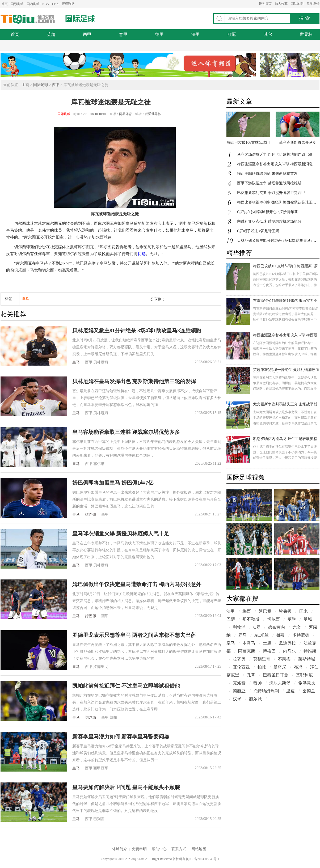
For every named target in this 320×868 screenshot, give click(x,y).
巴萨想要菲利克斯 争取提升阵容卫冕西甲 (271, 193)
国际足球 (17, 4)
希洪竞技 (307, 683)
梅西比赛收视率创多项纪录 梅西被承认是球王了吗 (279, 202)
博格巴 (269, 651)
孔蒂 (251, 675)
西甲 (87, 34)
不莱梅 (284, 659)
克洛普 (239, 683)
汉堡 (237, 699)
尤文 (297, 627)
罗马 (242, 635)
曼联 (292, 619)
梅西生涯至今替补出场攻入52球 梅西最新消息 (275, 164)
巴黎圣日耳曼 (276, 675)
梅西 (247, 611)
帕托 (262, 667)
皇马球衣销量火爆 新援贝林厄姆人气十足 (121, 533)
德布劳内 (276, 627)
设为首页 (265, 4)
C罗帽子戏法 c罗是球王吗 (258, 231)
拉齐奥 (239, 659)
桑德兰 (309, 691)
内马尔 (289, 651)
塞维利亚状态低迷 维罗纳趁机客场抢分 (269, 221)
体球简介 (120, 849)
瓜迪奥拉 (287, 643)
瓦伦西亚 (241, 667)
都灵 (281, 635)
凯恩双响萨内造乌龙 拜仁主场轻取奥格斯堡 (285, 439)
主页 (26, 85)
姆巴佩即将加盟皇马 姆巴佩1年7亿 (113, 483)
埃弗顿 (285, 611)
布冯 (298, 667)
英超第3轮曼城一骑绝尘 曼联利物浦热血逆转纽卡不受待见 (286, 370)
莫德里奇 (262, 659)
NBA (46, 4)
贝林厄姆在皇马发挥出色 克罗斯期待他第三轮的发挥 (134, 381)
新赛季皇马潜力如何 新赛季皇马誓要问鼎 (121, 736)
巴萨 (231, 619)
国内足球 (33, 4)
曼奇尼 (280, 667)
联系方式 (179, 849)
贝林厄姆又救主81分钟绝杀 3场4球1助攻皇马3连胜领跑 (137, 331)
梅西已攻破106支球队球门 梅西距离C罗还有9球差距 (285, 267)
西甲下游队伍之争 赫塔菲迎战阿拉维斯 (269, 183)
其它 (268, 34)
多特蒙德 (301, 635)
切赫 (142, 254)
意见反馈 (313, 4)
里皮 (290, 691)
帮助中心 (159, 849)
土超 (267, 643)
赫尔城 (255, 699)
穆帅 (258, 683)
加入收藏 (281, 4)
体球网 (28, 19)
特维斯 (310, 651)
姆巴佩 (91, 515)
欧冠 (232, 34)
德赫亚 (239, 691)
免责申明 (139, 849)
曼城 (308, 619)
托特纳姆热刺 (266, 691)
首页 (5, 4)
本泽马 (249, 643)
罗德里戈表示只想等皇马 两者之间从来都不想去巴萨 (134, 635)
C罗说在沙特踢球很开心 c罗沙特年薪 (268, 212)
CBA (55, 4)
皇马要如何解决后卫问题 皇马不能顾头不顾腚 (126, 787)
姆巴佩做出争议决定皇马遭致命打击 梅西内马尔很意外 (137, 584)
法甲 (196, 34)
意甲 (123, 34)
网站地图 (297, 4)
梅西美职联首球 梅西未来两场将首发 (267, 174)
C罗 (257, 627)
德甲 (159, 34)
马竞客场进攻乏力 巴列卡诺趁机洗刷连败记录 (275, 154)
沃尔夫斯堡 (280, 683)
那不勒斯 (251, 619)
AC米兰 (262, 635)
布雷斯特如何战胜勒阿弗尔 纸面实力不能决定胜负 (285, 301)
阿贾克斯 (247, 651)
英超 (51, 34)
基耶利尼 (304, 675)
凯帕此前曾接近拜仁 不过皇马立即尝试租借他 (126, 686)
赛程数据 (68, 4)
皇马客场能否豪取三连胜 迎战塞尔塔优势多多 (126, 432)
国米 (304, 611)
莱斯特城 (307, 659)
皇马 (26, 299)
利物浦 (239, 627)
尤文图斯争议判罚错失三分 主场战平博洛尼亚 (285, 405)
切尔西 (91, 717)
